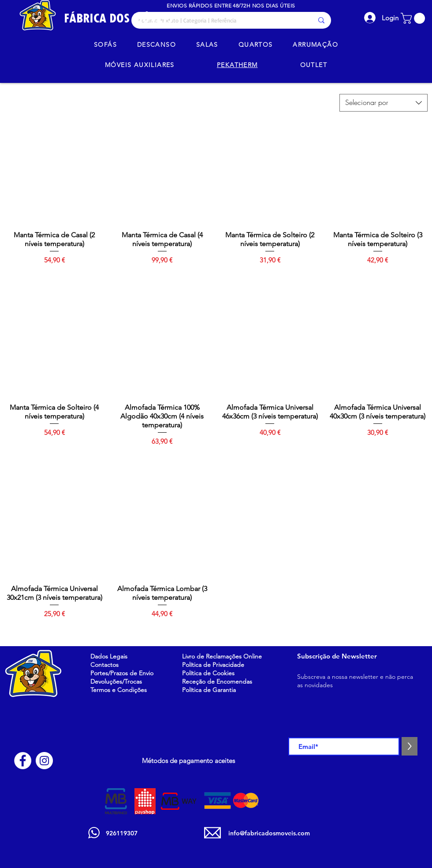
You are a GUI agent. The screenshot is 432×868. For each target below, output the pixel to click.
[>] (410, 746)
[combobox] (384, 103)
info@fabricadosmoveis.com (269, 833)
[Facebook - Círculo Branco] (23, 761)
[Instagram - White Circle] (44, 761)
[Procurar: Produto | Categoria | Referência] (218, 20)
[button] (414, 18)
